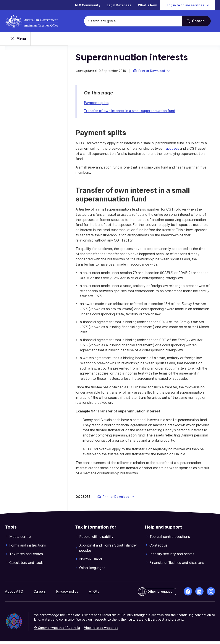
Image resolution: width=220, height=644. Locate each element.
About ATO (14, 594)
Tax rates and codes (26, 556)
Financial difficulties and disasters (177, 565)
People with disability (96, 539)
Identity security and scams (172, 556)
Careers (40, 594)
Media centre (20, 539)
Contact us (158, 548)
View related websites (101, 630)
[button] (155, 71)
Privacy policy (67, 594)
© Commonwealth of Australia (57, 630)
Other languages (92, 570)
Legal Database (119, 5)
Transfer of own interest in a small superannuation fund (133, 111)
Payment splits (99, 103)
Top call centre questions (170, 539)
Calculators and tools (26, 565)
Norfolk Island (91, 562)
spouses (178, 149)
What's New (147, 5)
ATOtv (94, 594)
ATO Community (87, 5)
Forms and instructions (28, 548)
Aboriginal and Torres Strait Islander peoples (108, 550)
